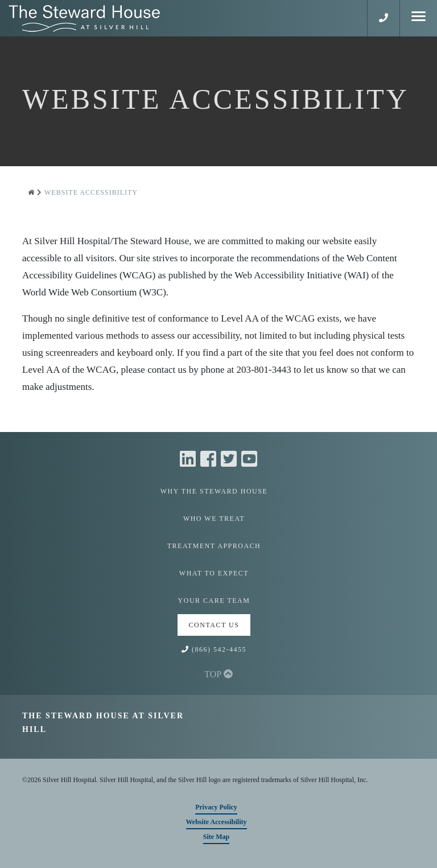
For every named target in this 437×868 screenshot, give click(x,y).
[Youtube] (249, 459)
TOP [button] (218, 674)
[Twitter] (231, 459)
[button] (384, 18)
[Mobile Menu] (419, 18)
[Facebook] (211, 459)
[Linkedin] (190, 459)
